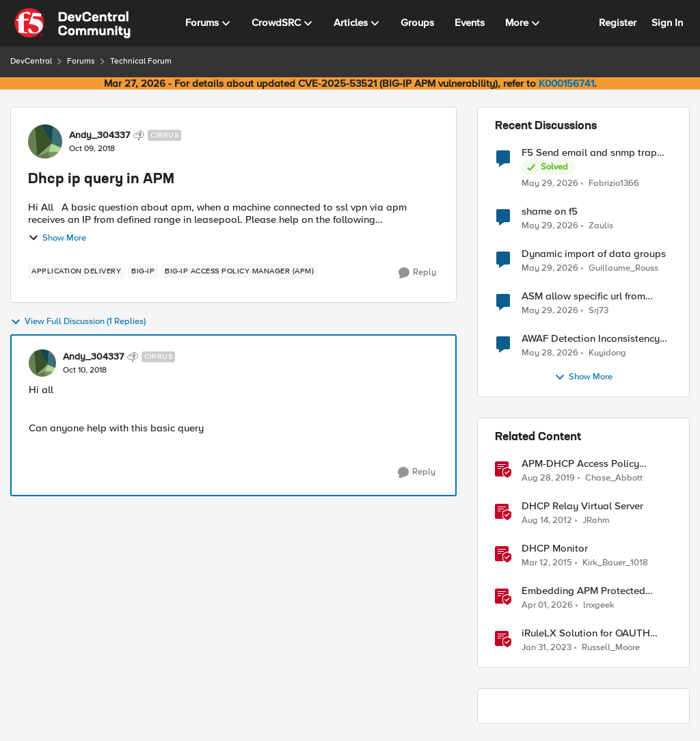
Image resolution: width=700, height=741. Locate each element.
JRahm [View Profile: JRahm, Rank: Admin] (596, 521)
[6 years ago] (548, 479)
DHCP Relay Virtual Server (582, 506)
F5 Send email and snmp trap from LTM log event (589, 153)
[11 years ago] (547, 563)
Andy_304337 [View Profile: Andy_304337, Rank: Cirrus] (99, 135)
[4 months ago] (547, 606)
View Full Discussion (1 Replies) (78, 322)
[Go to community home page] (72, 23)
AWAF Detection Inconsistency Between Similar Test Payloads (593, 339)
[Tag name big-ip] (143, 271)
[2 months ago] (550, 183)
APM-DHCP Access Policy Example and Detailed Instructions (580, 464)
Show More (57, 238)
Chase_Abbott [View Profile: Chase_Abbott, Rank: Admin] (614, 478)
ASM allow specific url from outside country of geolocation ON (592, 296)
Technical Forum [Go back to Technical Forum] (141, 61)
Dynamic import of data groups (594, 254)
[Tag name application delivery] (76, 271)
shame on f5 (550, 212)
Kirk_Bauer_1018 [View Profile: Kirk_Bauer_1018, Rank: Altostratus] (615, 563)
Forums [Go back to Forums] (81, 61)
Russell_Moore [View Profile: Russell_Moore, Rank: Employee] (611, 648)
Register (618, 23)
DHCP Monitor (555, 549)
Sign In (667, 23)
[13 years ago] (547, 521)
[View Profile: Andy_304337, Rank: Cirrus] (45, 142)
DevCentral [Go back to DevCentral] (31, 61)
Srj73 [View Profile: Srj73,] (598, 311)
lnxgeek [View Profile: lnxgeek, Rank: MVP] (599, 605)
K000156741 (566, 83)
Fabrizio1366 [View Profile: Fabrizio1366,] (614, 183)
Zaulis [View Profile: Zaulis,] (601, 226)
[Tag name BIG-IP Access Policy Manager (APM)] (239, 271)
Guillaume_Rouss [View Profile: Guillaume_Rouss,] (623, 268)
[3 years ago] (547, 648)
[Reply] (417, 273)
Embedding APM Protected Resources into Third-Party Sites (595, 591)
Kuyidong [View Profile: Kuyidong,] (607, 353)
